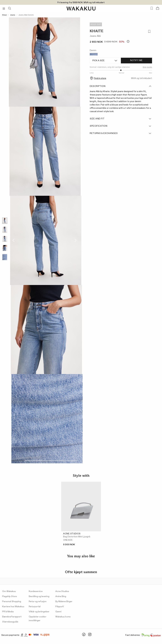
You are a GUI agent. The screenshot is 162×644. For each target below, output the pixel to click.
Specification (121, 126)
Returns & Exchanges (121, 133)
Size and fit (121, 119)
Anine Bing (61, 596)
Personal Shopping (12, 602)
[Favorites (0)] (152, 8)
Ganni (58, 612)
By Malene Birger (64, 602)
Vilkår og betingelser (39, 612)
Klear (5, 15)
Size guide (147, 67)
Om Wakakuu (9, 591)
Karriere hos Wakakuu (13, 607)
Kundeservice (36, 591)
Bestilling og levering (39, 596)
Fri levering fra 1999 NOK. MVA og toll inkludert (81, 3)
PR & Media (8, 612)
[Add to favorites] (149, 32)
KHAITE (97, 31)
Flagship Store (9, 596)
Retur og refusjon (38, 602)
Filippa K (60, 607)
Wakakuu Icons (63, 617)
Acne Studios (62, 591)
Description (121, 86)
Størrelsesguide (10, 622)
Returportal (35, 607)
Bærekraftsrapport (12, 617)
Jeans (13, 15)
